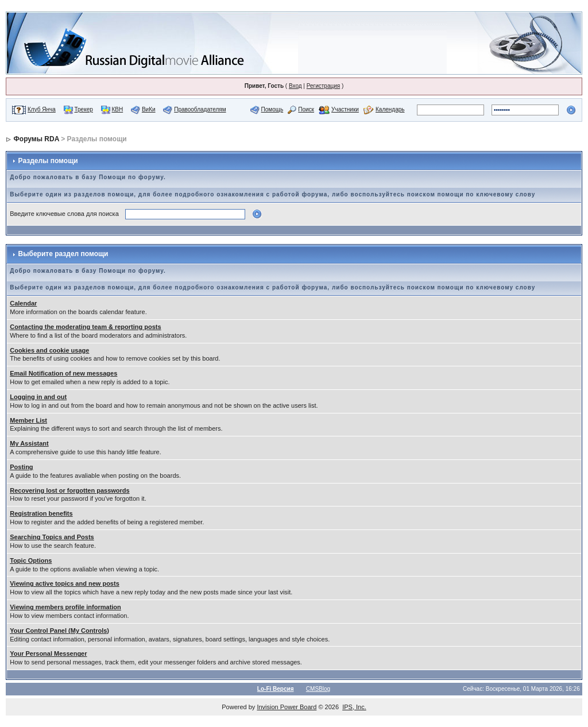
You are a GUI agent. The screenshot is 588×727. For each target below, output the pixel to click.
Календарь (390, 109)
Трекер (84, 109)
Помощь (272, 109)
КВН (117, 109)
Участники (345, 109)
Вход (295, 86)
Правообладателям (200, 109)
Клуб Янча (42, 109)
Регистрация (323, 86)
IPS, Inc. (354, 707)
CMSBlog (318, 689)
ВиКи (149, 109)
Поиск (306, 109)
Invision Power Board (287, 707)
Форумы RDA (36, 139)
